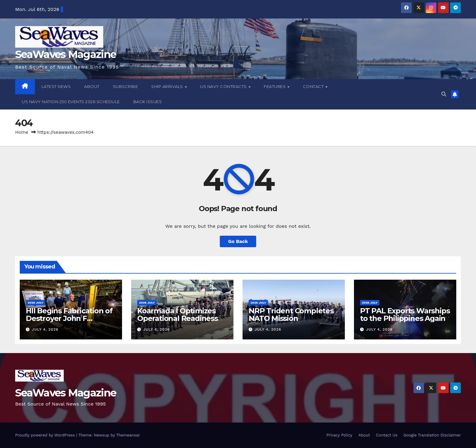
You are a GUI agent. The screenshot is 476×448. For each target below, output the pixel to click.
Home (22, 132)
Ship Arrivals (168, 86)
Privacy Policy (339, 435)
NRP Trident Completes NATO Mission (291, 315)
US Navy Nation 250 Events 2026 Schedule (71, 102)
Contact (314, 86)
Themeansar (128, 435)
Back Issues (148, 102)
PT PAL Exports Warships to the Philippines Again (405, 315)
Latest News (56, 86)
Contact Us (387, 435)
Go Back (238, 241)
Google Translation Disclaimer (432, 435)
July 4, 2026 (45, 329)
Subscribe (126, 86)
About (92, 86)
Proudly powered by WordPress (46, 435)
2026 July (36, 303)
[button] (444, 94)
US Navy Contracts (224, 86)
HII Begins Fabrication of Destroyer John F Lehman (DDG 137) (69, 318)
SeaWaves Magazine (66, 54)
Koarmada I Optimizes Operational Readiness (178, 315)
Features (275, 86)
